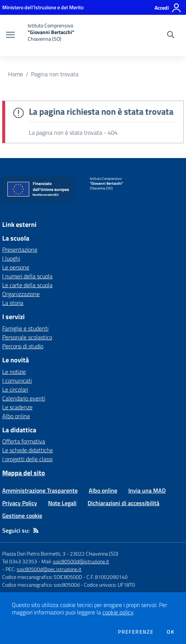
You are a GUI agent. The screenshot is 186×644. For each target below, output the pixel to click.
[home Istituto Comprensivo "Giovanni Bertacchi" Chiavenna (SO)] (48, 36)
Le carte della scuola (27, 285)
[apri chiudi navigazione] (10, 36)
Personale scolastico (27, 337)
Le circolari (15, 389)
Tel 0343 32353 (20, 561)
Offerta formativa (24, 441)
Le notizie (14, 372)
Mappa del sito (24, 473)
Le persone (16, 267)
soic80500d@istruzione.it (81, 561)
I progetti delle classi (27, 459)
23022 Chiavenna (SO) (94, 554)
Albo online (16, 416)
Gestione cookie (22, 516)
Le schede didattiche (28, 450)
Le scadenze (17, 407)
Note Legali (62, 503)
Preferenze (136, 632)
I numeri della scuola (27, 276)
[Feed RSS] (36, 530)
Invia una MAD (147, 490)
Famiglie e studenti (25, 328)
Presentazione (20, 249)
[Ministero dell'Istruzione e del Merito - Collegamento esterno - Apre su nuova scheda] (43, 7)
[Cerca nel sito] (171, 36)
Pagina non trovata (55, 74)
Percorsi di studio (23, 346)
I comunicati (17, 380)
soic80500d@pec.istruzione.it (49, 569)
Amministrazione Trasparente (40, 490)
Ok (170, 632)
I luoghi (11, 258)
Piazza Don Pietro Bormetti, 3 (34, 554)
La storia (13, 303)
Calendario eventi (24, 398)
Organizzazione (21, 294)
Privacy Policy (20, 503)
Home (16, 74)
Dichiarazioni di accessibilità (124, 503)
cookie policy (118, 612)
